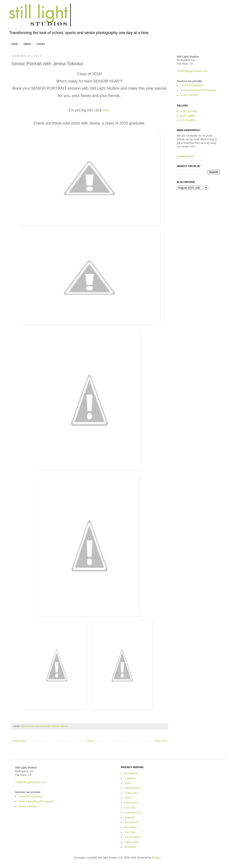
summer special (59, 726)
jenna (24, 726)
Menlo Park (131, 803)
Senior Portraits (189, 95)
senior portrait (43, 726)
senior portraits (189, 111)
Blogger (156, 858)
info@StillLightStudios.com (192, 71)
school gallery (188, 120)
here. (106, 110)
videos (27, 44)
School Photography (192, 85)
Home (90, 741)
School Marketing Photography (198, 90)
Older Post (161, 741)
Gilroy (128, 798)
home (15, 44)
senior (31, 726)
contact (41, 44)
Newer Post (19, 741)
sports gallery (188, 116)
